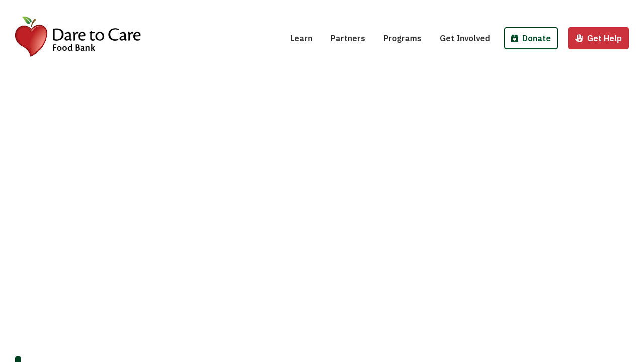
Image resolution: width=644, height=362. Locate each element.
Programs (403, 38)
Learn (301, 38)
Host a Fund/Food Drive (492, 9)
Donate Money (542, 9)
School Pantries (420, 9)
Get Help (598, 38)
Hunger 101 (319, 9)
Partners (348, 38)
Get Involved (465, 38)
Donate (531, 38)
